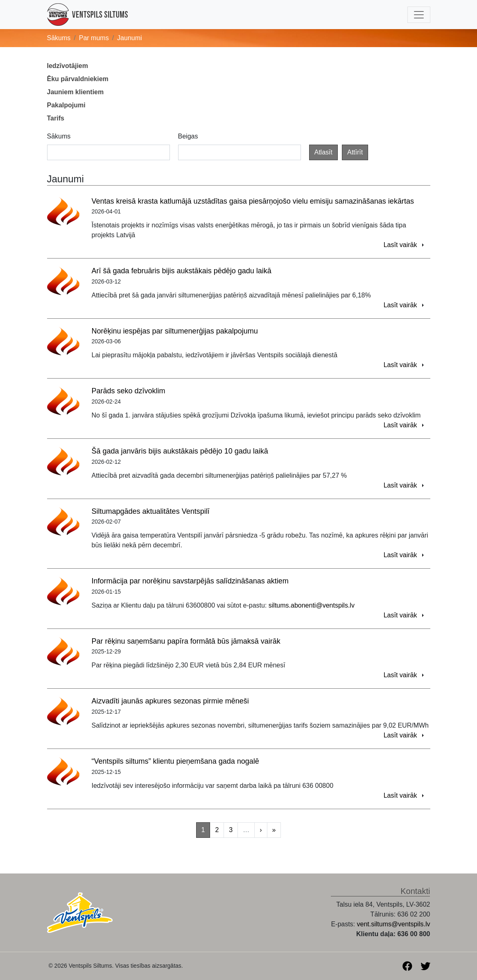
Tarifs (56, 118)
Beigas (188, 136)
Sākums (59, 38)
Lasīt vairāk (400, 245)
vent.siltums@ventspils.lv (394, 924)
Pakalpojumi (66, 105)
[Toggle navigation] (419, 15)
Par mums (94, 38)
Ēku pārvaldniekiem (78, 79)
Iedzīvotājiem (68, 66)
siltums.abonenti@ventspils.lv (312, 605)
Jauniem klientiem (76, 92)
